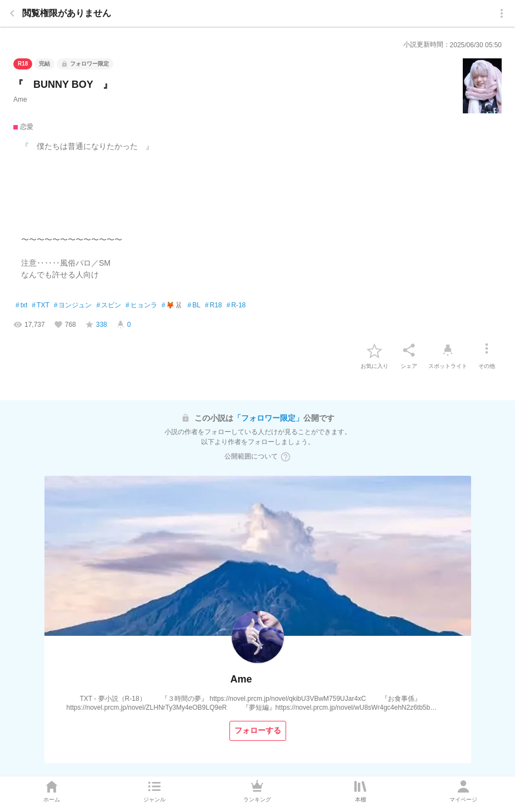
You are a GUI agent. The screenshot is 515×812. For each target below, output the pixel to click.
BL (194, 306)
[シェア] (409, 350)
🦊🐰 (172, 306)
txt (21, 306)
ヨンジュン (73, 306)
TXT (40, 306)
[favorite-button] (374, 350)
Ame (20, 99)
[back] (12, 13)
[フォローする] (258, 731)
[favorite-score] (96, 325)
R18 (214, 306)
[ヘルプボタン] (286, 457)
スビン (109, 306)
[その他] (487, 350)
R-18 (236, 306)
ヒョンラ (141, 306)
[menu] (502, 13)
